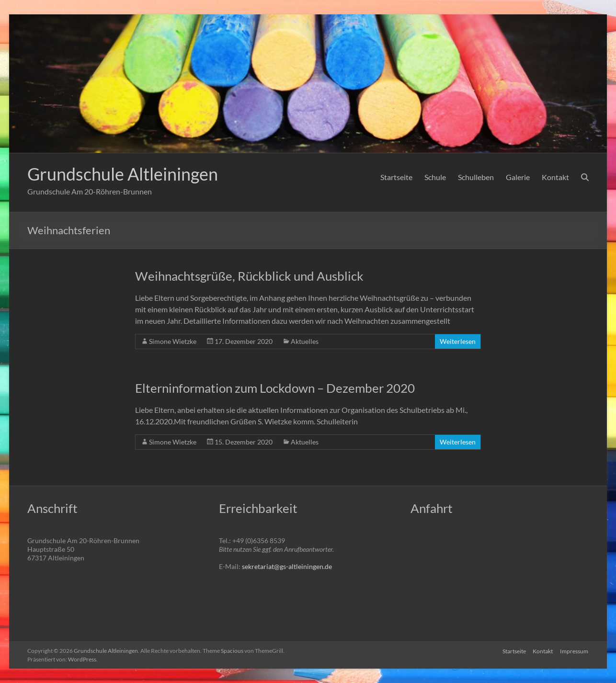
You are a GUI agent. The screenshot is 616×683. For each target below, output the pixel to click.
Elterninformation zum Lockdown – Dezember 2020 (275, 388)
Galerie (518, 177)
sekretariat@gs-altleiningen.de (287, 566)
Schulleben (476, 177)
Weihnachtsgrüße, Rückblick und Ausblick (249, 276)
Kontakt (555, 177)
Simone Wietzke (173, 341)
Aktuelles (305, 341)
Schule (435, 177)
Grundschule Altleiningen (123, 174)
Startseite (396, 177)
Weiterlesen (458, 341)
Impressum (575, 651)
